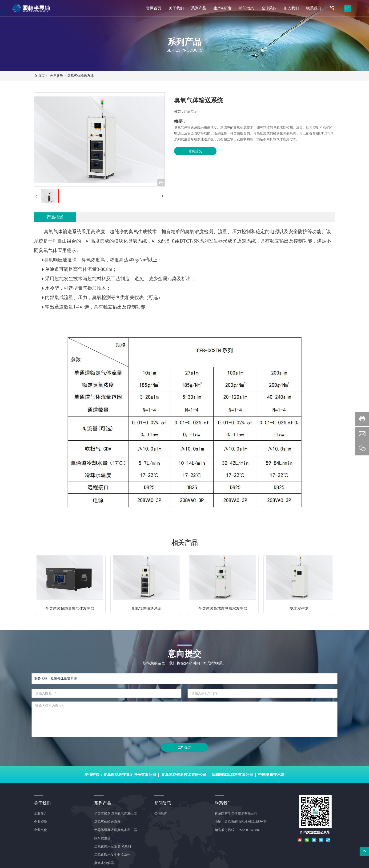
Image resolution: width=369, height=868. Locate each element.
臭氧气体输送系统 (146, 608)
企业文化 (40, 830)
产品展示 (56, 76)
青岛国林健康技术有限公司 (184, 775)
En (347, 8)
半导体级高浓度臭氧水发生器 (223, 608)
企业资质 (40, 822)
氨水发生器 (299, 608)
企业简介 (40, 813)
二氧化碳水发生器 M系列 (112, 846)
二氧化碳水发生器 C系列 (112, 855)
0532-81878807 (249, 830)
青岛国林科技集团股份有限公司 (130, 775)
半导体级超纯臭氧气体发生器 (70, 608)
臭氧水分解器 (104, 863)
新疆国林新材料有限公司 (232, 775)
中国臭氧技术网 (271, 775)
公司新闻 (161, 813)
